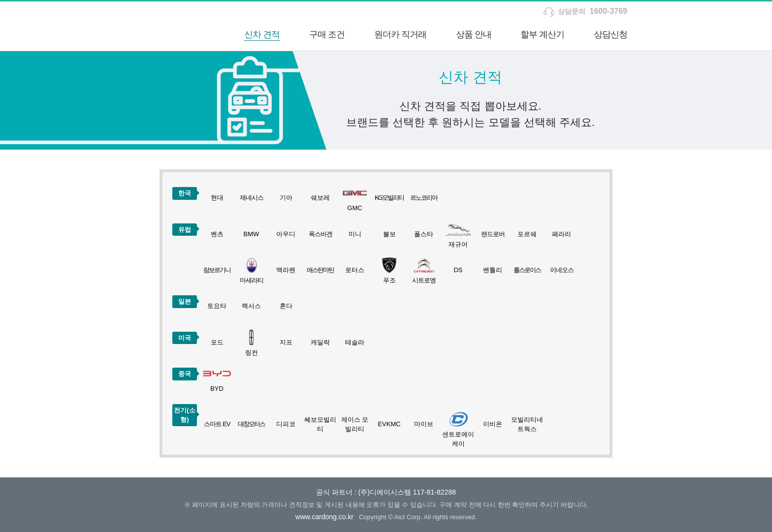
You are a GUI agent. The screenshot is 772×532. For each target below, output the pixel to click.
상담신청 (611, 34)
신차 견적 (262, 34)
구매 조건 (327, 34)
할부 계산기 (542, 34)
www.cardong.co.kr (324, 517)
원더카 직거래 (400, 34)
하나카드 (172, 26)
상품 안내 (474, 34)
